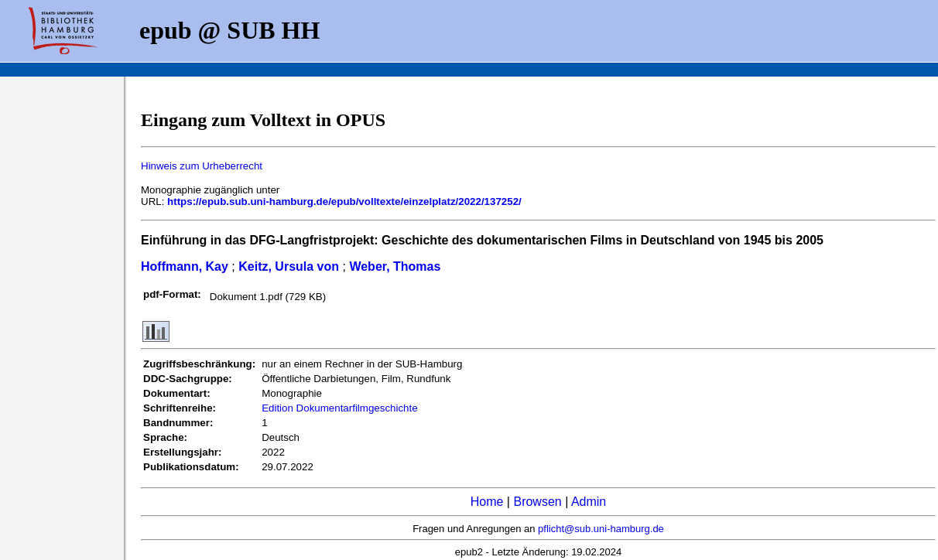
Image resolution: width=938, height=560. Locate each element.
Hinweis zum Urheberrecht (202, 166)
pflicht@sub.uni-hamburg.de (601, 529)
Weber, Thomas (395, 266)
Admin (589, 502)
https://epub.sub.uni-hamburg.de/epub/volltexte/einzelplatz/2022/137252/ (344, 201)
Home (487, 502)
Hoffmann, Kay (185, 266)
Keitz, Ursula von (289, 266)
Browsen (537, 502)
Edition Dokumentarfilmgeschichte (340, 408)
